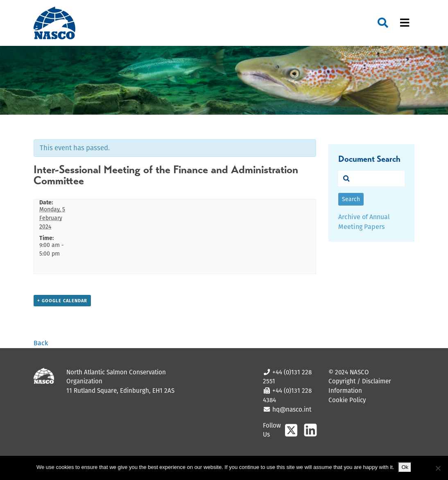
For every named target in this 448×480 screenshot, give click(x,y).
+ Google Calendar (62, 301)
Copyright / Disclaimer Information (360, 386)
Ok (405, 467)
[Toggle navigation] (405, 23)
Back (41, 343)
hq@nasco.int (291, 409)
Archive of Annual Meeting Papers (364, 222)
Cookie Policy (347, 400)
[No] (438, 468)
